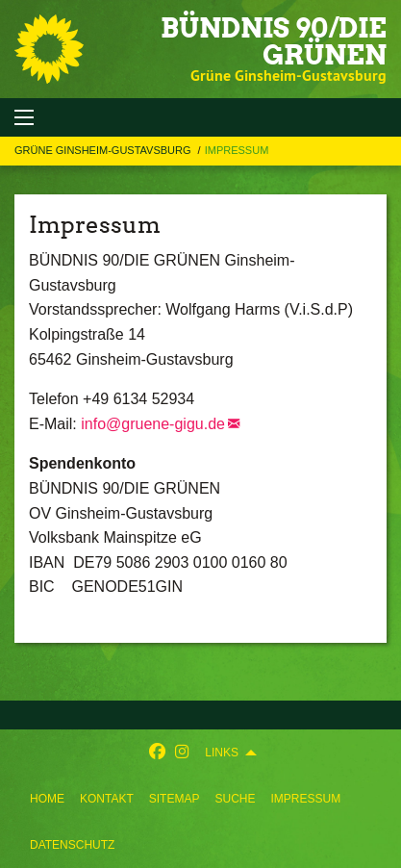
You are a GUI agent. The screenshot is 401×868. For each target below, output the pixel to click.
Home (47, 799)
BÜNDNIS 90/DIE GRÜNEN (274, 41)
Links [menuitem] (222, 753)
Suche (235, 799)
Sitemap (175, 799)
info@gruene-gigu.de (153, 424)
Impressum (305, 799)
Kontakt (107, 799)
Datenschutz (72, 845)
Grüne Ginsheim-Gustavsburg (104, 150)
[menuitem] (47, 799)
